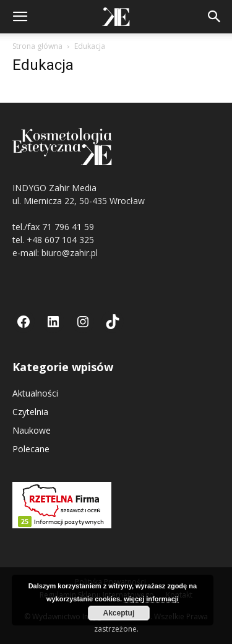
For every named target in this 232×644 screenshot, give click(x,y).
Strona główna (37, 46)
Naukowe (32, 430)
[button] (20, 17)
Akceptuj (119, 613)
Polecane (31, 449)
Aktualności (35, 393)
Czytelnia (30, 412)
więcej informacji (151, 599)
